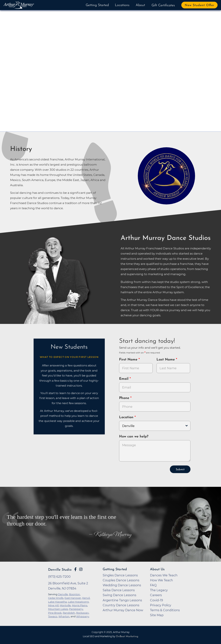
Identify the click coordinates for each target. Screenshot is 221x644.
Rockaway (82, 612)
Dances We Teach (164, 575)
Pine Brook (55, 612)
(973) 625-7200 (59, 576)
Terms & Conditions (165, 610)
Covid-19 (156, 600)
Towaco (53, 616)
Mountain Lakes (58, 609)
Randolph (69, 612)
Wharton (64, 616)
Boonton (75, 594)
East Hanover (73, 598)
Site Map (157, 615)
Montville (65, 605)
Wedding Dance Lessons (122, 585)
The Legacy (159, 590)
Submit (180, 469)
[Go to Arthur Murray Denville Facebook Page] (75, 569)
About (140, 5)
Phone (125, 398)
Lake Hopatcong (78, 601)
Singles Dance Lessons (120, 575)
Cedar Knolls (56, 598)
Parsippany (76, 609)
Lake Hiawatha (57, 601)
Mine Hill (53, 605)
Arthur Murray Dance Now (123, 610)
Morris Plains (80, 605)
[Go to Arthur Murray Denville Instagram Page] (81, 569)
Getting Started (97, 5)
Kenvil (86, 598)
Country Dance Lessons (121, 605)
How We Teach (161, 580)
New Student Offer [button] (200, 5)
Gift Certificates (163, 5)
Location (127, 417)
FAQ (153, 585)
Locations (122, 5)
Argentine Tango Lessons (122, 600)
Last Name (166, 360)
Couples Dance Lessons (121, 580)
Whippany (83, 616)
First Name (129, 360)
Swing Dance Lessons (119, 595)
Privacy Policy (161, 605)
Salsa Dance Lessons (119, 590)
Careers (156, 595)
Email (124, 379)
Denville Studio (60, 569)
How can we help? (134, 436)
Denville (63, 594)
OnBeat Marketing (127, 636)
